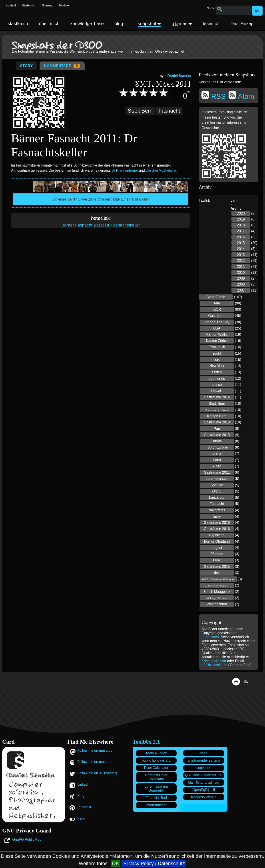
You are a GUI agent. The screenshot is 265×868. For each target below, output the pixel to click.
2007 (241, 290)
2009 (241, 278)
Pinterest (84, 807)
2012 (241, 261)
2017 (241, 231)
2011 (241, 267)
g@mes (182, 24)
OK (116, 863)
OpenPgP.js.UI (204, 790)
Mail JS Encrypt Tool (204, 782)
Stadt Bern (140, 111)
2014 (241, 249)
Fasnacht (169, 111)
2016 (241, 237)
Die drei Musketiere (161, 170)
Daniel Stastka (179, 76)
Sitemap (48, 5)
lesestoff (211, 24)
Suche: (211, 8)
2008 (241, 284)
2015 (241, 243)
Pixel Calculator (156, 768)
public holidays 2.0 (156, 760)
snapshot (149, 24)
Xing (81, 796)
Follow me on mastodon (96, 750)
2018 (241, 225)
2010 (241, 273)
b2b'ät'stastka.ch (214, 665)
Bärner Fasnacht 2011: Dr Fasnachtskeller (101, 225)
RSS (213, 96)
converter (204, 768)
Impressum (210, 637)
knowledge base (87, 24)
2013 (241, 255)
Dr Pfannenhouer (125, 170)
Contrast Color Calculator (156, 777)
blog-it (121, 24)
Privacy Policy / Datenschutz (154, 863)
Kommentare (62, 66)
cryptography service (204, 760)
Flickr (81, 818)
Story (26, 66)
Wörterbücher (156, 805)
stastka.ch (18, 24)
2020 (241, 213)
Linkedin (84, 784)
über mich (49, 24)
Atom (241, 96)
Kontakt (11, 5)
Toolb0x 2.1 (146, 742)
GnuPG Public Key (27, 839)
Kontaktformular (214, 661)
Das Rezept (243, 24)
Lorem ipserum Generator (156, 788)
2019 (241, 219)
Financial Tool (156, 798)
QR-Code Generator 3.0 (204, 775)
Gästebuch (29, 5)
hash (204, 753)
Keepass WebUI (204, 797)
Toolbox (64, 5)
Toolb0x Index (156, 753)
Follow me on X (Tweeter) (97, 773)
